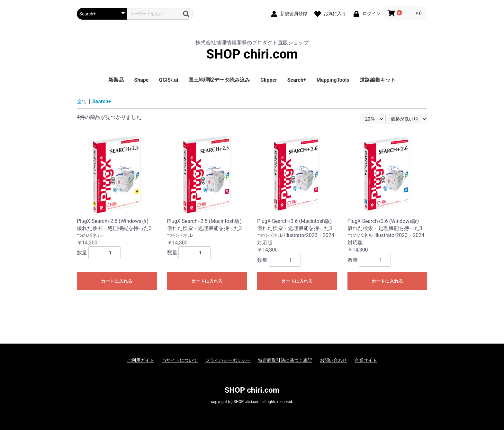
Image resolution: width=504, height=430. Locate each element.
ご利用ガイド (140, 360)
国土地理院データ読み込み (219, 80)
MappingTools (333, 80)
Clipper (269, 80)
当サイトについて (180, 360)
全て (82, 101)
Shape (141, 80)
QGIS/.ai (168, 80)
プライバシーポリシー (228, 360)
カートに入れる (117, 281)
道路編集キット (378, 80)
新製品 (116, 80)
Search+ (297, 80)
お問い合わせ (333, 360)
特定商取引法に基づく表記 (285, 360)
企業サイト (366, 360)
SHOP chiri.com (252, 54)
